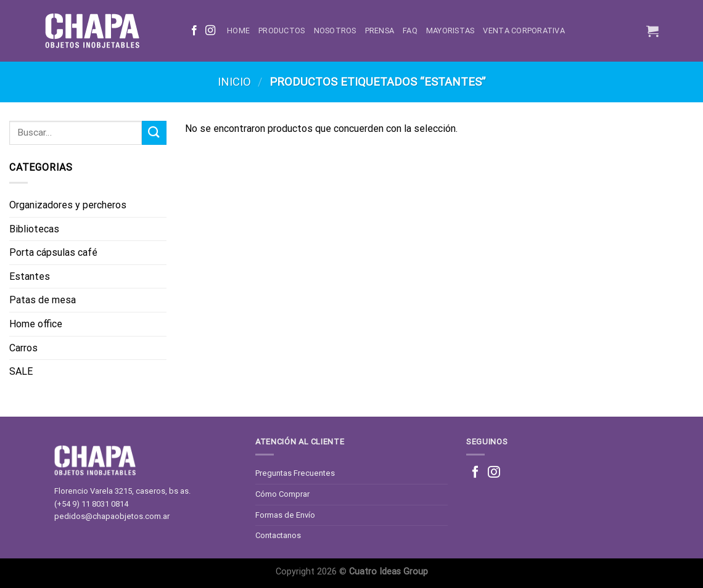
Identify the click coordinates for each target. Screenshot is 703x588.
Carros (23, 348)
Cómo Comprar (282, 494)
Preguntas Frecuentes (295, 473)
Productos (282, 31)
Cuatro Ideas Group (388, 572)
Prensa (380, 31)
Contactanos (278, 535)
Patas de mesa (43, 300)
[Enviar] (154, 133)
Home (238, 31)
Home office (36, 324)
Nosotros (335, 31)
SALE (21, 371)
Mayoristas (450, 31)
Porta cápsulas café (53, 252)
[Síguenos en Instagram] (210, 31)
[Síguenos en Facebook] (194, 31)
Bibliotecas (34, 229)
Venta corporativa (524, 31)
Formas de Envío (285, 515)
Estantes (30, 276)
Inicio (234, 82)
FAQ (410, 31)
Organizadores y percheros (68, 205)
